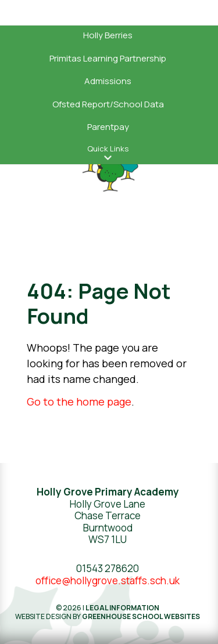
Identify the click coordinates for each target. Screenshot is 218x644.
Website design (43, 616)
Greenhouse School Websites (141, 616)
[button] (108, 158)
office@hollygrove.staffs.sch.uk (108, 580)
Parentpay (108, 127)
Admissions (108, 81)
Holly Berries (108, 35)
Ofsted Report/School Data (108, 104)
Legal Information (122, 608)
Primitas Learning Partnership (108, 58)
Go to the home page (79, 401)
